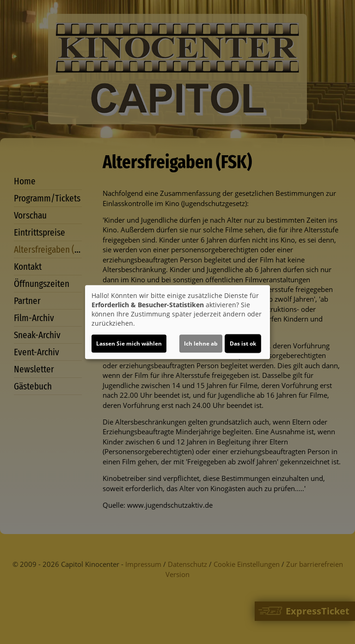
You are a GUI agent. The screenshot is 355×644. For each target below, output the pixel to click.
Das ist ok (243, 343)
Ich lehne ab (201, 343)
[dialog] (177, 322)
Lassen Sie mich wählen (129, 343)
